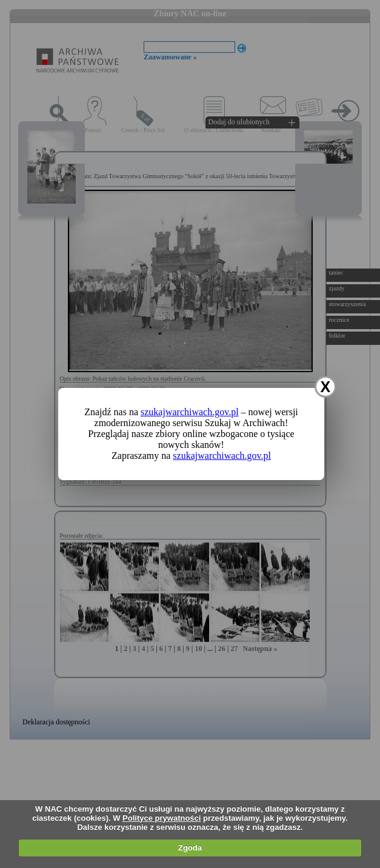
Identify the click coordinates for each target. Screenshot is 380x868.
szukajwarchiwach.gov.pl (190, 412)
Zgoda (190, 848)
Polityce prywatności (162, 818)
